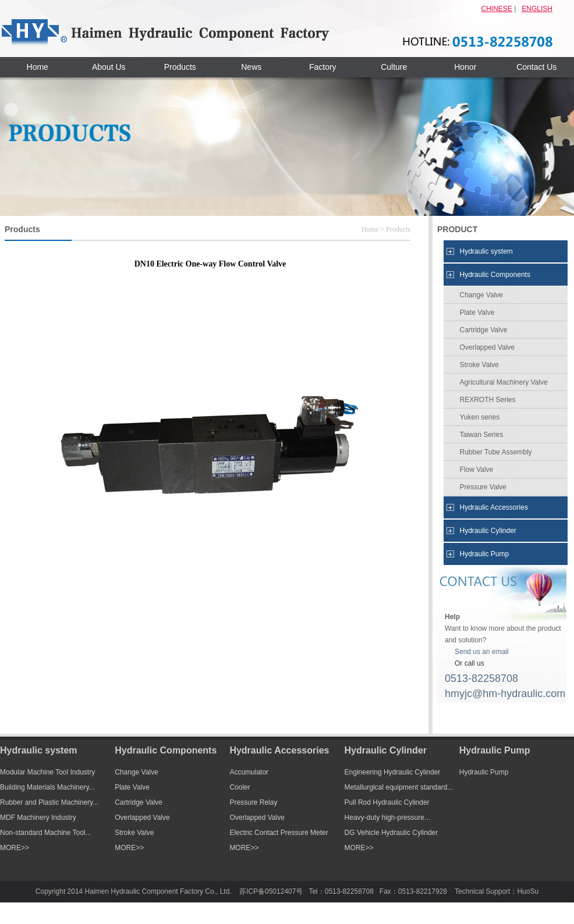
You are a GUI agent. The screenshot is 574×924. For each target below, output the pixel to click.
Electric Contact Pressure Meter (279, 833)
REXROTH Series (488, 400)
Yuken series (480, 417)
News (251, 67)
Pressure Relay (253, 802)
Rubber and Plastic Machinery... (49, 802)
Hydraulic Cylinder (488, 531)
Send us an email (482, 652)
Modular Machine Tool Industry (47, 772)
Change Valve (482, 295)
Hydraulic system (486, 251)
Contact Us (536, 67)
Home (38, 67)
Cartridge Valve (484, 330)
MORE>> (15, 848)
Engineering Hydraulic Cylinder (393, 772)
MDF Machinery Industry (38, 818)
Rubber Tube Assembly (496, 452)
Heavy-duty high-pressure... (387, 818)
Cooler (240, 787)
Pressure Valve (483, 487)
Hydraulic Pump (485, 554)
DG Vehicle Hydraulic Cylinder (391, 833)
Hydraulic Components (495, 275)
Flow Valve (477, 470)
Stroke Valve (479, 365)
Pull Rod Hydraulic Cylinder (387, 802)
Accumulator (249, 772)
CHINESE (497, 9)
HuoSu (528, 891)
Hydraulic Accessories (494, 507)
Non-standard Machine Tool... (46, 833)
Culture (394, 67)
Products (180, 67)
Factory (323, 67)
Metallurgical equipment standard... (399, 787)
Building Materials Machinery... (47, 787)
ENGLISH (537, 9)
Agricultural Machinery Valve (504, 382)
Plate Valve (477, 312)
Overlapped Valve (488, 347)
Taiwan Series (482, 435)
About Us (109, 67)
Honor (465, 67)
